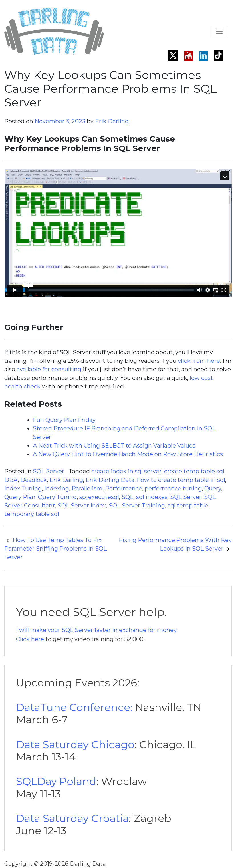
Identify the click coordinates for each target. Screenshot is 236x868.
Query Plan (20, 497)
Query (213, 488)
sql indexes (152, 497)
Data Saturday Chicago (75, 744)
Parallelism (87, 488)
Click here (30, 639)
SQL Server (49, 471)
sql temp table (188, 506)
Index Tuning (23, 488)
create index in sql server (126, 471)
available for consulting (49, 369)
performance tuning (173, 488)
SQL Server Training (137, 506)
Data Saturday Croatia (72, 818)
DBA (11, 480)
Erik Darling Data (110, 480)
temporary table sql (32, 514)
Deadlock (34, 480)
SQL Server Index (82, 506)
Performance (124, 488)
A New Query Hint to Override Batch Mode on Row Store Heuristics (128, 454)
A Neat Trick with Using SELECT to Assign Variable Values (114, 446)
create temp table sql (194, 471)
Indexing (57, 488)
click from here (199, 361)
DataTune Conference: (74, 707)
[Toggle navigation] (219, 31)
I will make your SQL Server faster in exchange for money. (97, 630)
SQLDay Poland (56, 781)
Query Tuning (57, 497)
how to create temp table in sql (181, 480)
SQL (128, 497)
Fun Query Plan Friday (64, 420)
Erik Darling (112, 121)
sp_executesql (99, 497)
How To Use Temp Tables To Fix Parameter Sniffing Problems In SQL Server (56, 549)
